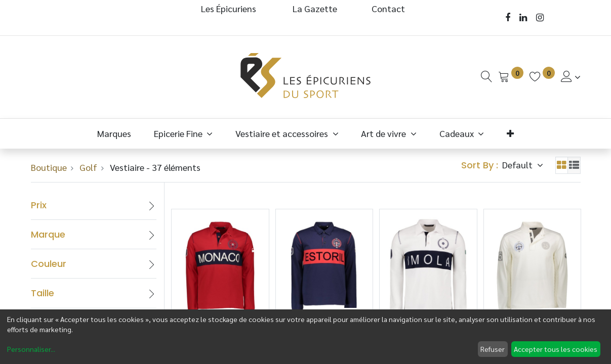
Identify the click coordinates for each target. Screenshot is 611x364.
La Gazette (316, 8)
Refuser (493, 349)
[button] (511, 133)
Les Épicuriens (229, 8)
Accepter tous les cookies (556, 349)
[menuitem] (114, 133)
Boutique (49, 167)
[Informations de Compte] (571, 77)
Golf (88, 167)
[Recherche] (486, 77)
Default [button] (518, 165)
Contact (388, 8)
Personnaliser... (31, 349)
